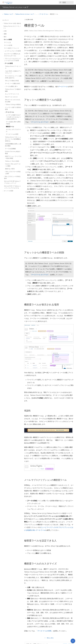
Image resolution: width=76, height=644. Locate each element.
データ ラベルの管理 (44, 631)
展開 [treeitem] (5, 34)
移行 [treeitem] (5, 37)
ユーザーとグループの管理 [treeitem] (12, 51)
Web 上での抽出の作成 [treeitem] (12, 81)
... (37, 14)
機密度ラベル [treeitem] (10, 127)
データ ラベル (44, 14)
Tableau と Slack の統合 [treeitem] (12, 161)
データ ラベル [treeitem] (9, 112)
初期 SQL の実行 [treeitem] (10, 169)
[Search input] (68, 2)
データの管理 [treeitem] (8, 63)
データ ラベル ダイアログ (40, 122)
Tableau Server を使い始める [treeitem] (12, 23)
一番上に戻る (49, 638)
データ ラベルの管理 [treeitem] (12, 134)
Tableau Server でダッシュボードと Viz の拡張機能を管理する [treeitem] (13, 139)
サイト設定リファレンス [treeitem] (12, 48)
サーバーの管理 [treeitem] (8, 191)
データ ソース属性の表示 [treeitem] (13, 83)
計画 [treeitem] (5, 31)
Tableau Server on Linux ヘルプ (25, 14)
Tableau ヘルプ (8, 14)
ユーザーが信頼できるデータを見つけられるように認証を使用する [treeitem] (13, 117)
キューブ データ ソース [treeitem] (12, 94)
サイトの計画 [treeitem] (8, 45)
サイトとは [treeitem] (7, 42)
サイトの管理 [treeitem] (8, 40)
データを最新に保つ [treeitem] (11, 86)
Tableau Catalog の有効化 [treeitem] (13, 104)
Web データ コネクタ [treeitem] (11, 97)
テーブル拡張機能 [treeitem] (10, 149)
